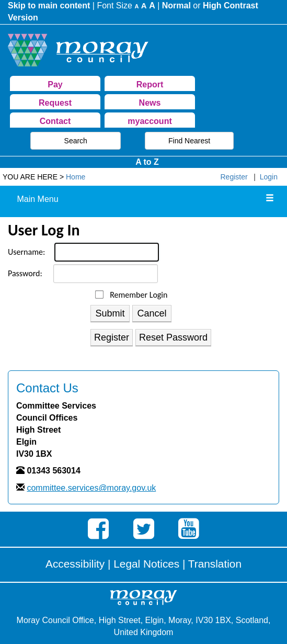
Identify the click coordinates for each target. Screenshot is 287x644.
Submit (110, 313)
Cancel (152, 313)
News (150, 103)
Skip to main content (49, 5)
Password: (25, 273)
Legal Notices (146, 564)
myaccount (150, 121)
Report (150, 84)
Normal (176, 5)
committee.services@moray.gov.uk (91, 488)
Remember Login (139, 295)
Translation (215, 564)
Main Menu (37, 199)
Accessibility (75, 564)
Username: (26, 252)
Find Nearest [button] (189, 141)
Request (55, 103)
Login (269, 177)
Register (234, 177)
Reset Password (173, 337)
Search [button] (76, 141)
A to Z (147, 162)
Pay (55, 84)
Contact (55, 121)
